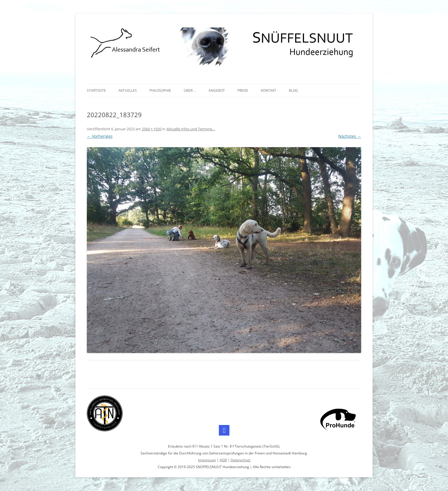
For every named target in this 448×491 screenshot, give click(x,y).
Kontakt (269, 90)
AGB (223, 460)
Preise (243, 90)
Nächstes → (350, 136)
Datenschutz (241, 460)
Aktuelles (128, 90)
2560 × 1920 (152, 129)
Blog (293, 90)
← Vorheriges (100, 136)
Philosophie (160, 90)
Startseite (96, 90)
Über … (190, 90)
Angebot (217, 90)
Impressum (207, 460)
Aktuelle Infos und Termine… (191, 129)
